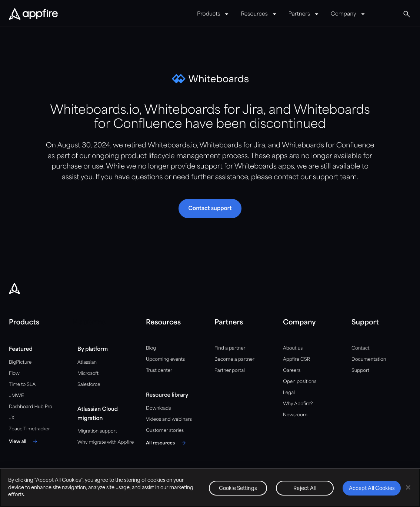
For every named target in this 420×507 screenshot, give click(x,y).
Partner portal (230, 371)
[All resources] (167, 443)
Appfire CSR (296, 359)
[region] (210, 488)
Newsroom (295, 415)
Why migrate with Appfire (106, 442)
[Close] (408, 487)
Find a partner (230, 348)
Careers (292, 371)
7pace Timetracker (29, 429)
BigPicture (20, 362)
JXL (13, 418)
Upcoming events (165, 359)
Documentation (369, 359)
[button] (210, 209)
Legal (289, 393)
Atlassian (87, 362)
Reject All (305, 489)
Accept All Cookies (372, 489)
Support (360, 371)
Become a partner (234, 359)
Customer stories (165, 431)
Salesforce (89, 385)
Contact (360, 348)
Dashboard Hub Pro (31, 407)
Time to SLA (22, 385)
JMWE (16, 396)
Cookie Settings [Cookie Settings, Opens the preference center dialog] (238, 489)
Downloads (158, 408)
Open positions (300, 382)
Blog (151, 348)
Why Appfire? (298, 404)
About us (293, 348)
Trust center (159, 371)
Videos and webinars (169, 419)
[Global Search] (407, 14)
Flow (14, 373)
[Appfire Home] (33, 14)
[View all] (24, 441)
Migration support (97, 431)
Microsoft (88, 373)
